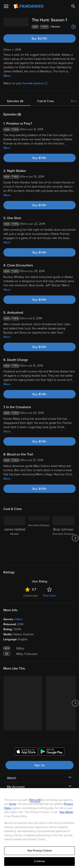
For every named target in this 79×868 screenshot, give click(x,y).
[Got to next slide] (75, 538)
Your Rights (66, 812)
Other (19, 619)
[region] (39, 828)
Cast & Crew (46, 101)
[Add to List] (74, 27)
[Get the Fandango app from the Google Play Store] (52, 752)
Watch (12, 778)
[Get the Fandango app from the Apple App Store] (26, 752)
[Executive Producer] (39, 538)
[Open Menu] (6, 6)
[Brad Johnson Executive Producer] (63, 538)
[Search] (73, 6)
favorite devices (35, 83)
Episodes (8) (15, 101)
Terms (12, 804)
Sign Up (39, 765)
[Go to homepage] (29, 6)
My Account (16, 787)
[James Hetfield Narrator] (15, 538)
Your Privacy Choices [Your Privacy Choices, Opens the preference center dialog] (40, 851)
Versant (35, 800)
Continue (39, 861)
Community (30, 596)
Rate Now (50, 596)
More (7, 76)
